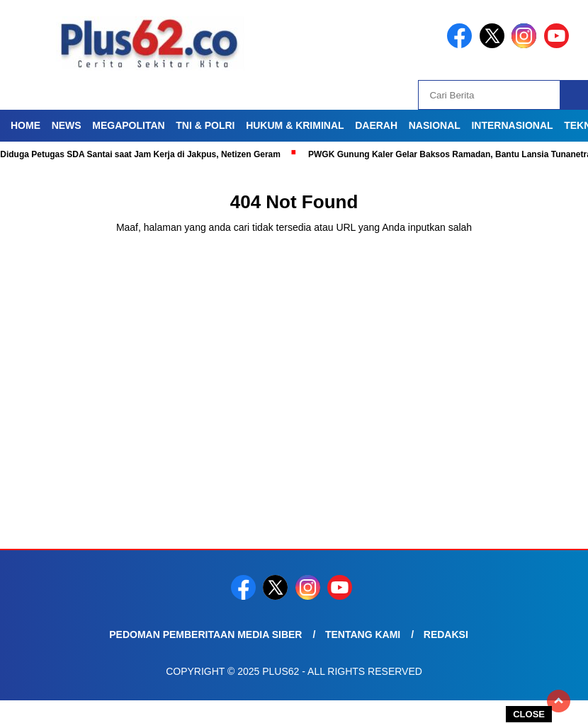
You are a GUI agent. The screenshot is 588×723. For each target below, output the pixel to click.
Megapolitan (128, 125)
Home (26, 125)
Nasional (435, 125)
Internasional (512, 125)
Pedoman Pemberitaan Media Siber (205, 634)
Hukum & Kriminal (295, 125)
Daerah (376, 125)
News (67, 125)
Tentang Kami (363, 634)
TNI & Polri (205, 125)
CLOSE (529, 714)
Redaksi (446, 634)
